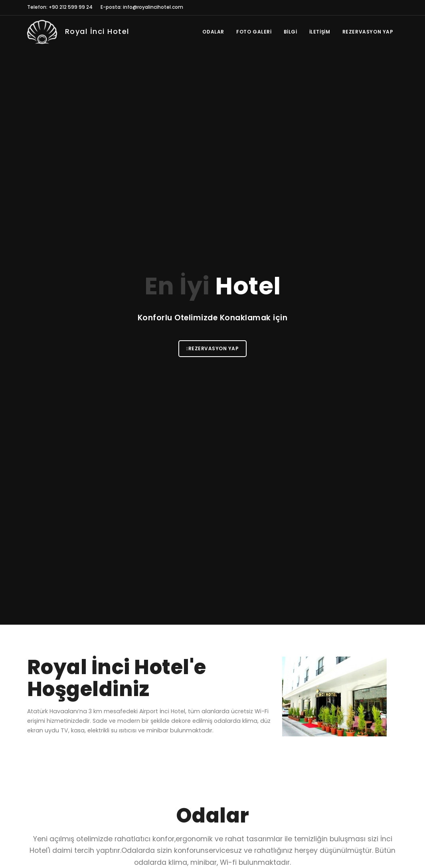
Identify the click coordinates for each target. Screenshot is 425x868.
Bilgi (291, 32)
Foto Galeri (254, 32)
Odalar (213, 32)
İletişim (320, 32)
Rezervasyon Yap (368, 32)
